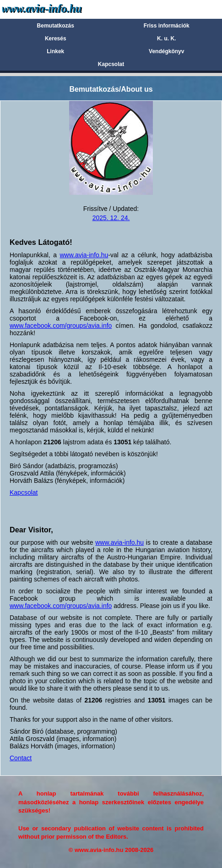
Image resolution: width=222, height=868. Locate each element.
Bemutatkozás (56, 26)
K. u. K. (166, 39)
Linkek (55, 51)
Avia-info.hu (58, 9)
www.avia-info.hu (84, 255)
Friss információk (167, 26)
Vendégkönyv (166, 51)
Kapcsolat (111, 64)
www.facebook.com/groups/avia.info (61, 326)
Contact (21, 758)
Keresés (56, 39)
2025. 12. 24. (111, 218)
